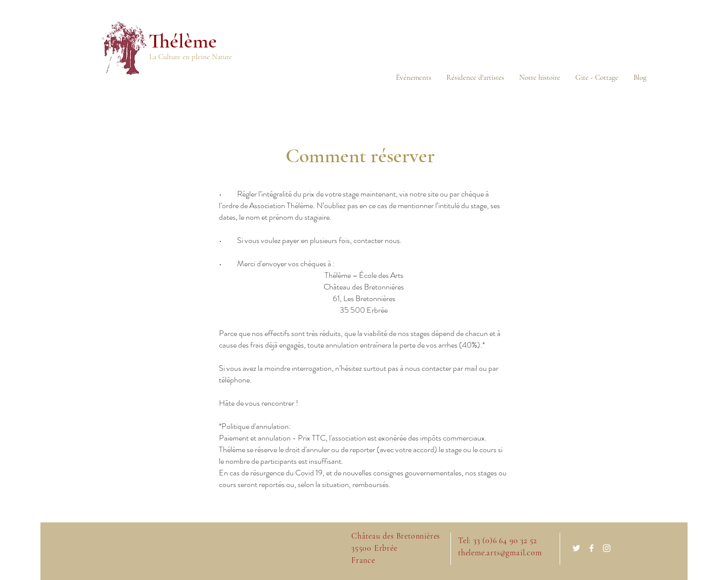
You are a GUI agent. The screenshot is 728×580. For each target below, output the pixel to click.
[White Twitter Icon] (576, 548)
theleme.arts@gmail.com (500, 553)
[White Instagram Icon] (607, 548)
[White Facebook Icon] (591, 548)
